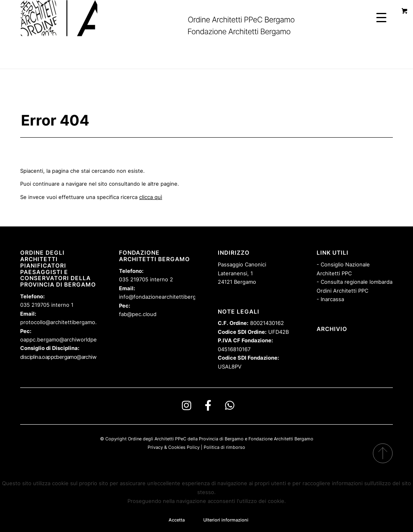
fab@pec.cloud (138, 314)
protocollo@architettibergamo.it (60, 322)
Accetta (177, 520)
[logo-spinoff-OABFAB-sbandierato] (168, 18)
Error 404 (55, 120)
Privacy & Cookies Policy (174, 447)
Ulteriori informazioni (226, 520)
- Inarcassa (330, 299)
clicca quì (151, 197)
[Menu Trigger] (381, 17)
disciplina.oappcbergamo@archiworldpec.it (69, 357)
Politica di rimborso (224, 447)
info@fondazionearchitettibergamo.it (165, 297)
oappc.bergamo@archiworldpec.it (62, 339)
